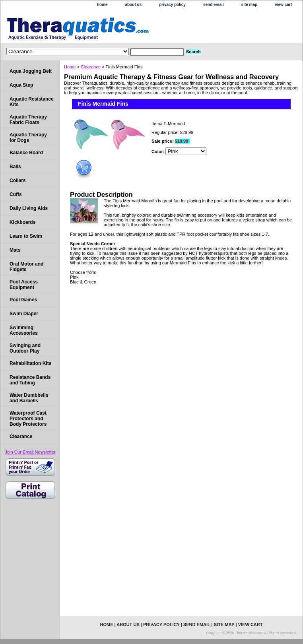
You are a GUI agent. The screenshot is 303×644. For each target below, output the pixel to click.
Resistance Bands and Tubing (30, 380)
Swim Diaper (24, 314)
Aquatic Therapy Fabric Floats (28, 120)
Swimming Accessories (24, 330)
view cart (283, 5)
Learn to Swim (26, 236)
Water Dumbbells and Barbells (29, 398)
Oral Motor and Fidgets (26, 267)
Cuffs (16, 194)
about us (134, 5)
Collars (18, 180)
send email (214, 5)
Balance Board (26, 153)
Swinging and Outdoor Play (25, 348)
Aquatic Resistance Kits (32, 102)
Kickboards (22, 222)
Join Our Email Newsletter (30, 452)
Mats (15, 250)
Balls (15, 167)
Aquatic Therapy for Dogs (28, 138)
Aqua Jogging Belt (31, 71)
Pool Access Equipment (24, 285)
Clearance (91, 67)
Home (70, 67)
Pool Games (23, 300)
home (102, 5)
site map (250, 5)
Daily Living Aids (29, 208)
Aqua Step (21, 85)
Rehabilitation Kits (30, 363)
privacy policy (172, 5)
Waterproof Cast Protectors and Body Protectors (28, 419)
